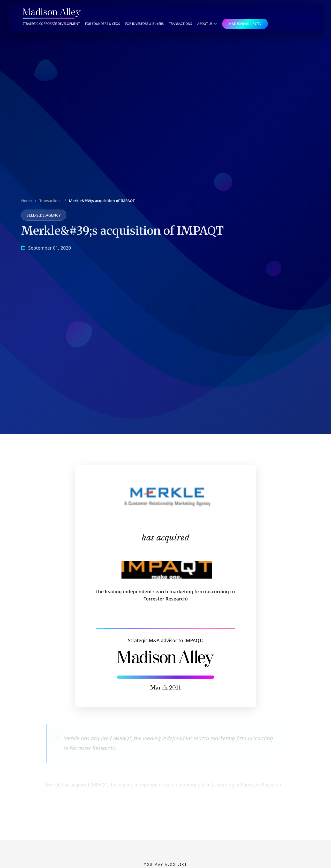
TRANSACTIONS (180, 24)
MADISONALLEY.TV (245, 24)
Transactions (50, 203)
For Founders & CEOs (102, 24)
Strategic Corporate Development (51, 24)
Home (27, 203)
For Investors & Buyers (144, 24)
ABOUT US (207, 24)
